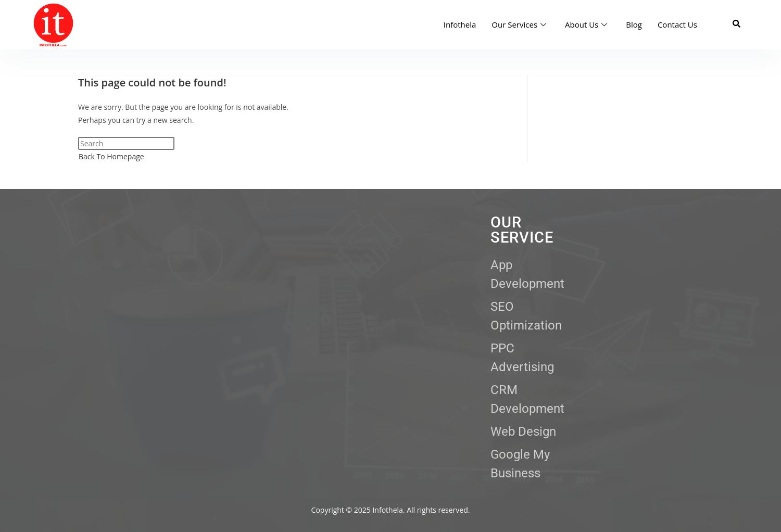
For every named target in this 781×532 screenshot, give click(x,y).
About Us (586, 24)
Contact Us (677, 24)
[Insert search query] (126, 143)
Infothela (460, 24)
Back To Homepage (111, 156)
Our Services (519, 24)
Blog (634, 24)
